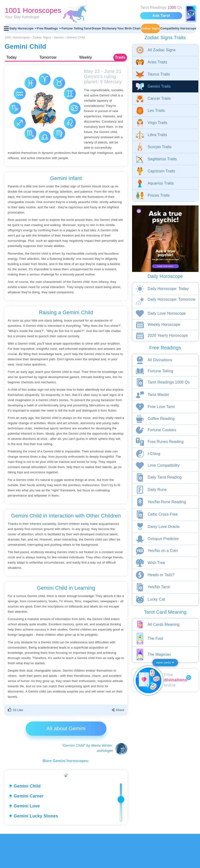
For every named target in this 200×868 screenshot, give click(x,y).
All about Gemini (66, 728)
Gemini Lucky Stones (36, 850)
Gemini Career (29, 830)
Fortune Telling (72, 28)
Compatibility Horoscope (178, 28)
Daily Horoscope (23, 28)
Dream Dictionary (104, 28)
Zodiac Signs (150, 28)
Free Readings (49, 28)
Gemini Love (27, 840)
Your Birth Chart (129, 28)
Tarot (88, 28)
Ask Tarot (161, 16)
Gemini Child (27, 820)
